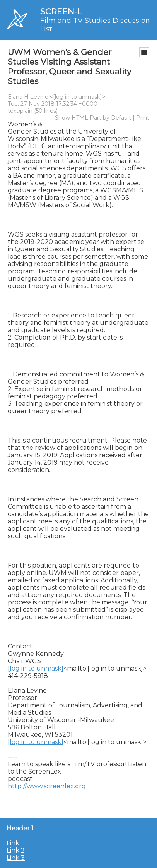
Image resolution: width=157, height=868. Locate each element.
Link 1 (15, 843)
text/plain (20, 111)
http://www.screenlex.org (47, 786)
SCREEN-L (61, 11)
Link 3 (16, 858)
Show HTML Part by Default (93, 118)
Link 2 (16, 850)
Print (143, 118)
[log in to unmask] (78, 97)
